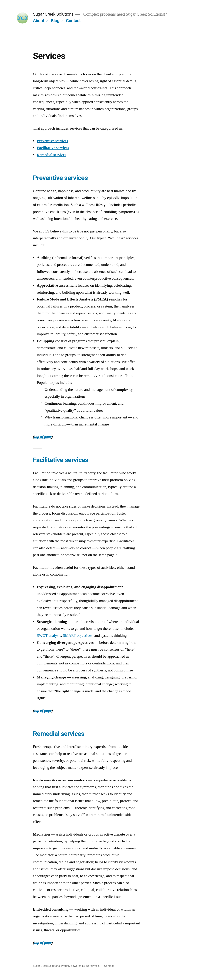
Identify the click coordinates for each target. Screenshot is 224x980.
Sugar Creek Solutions (53, 14)
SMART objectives (78, 636)
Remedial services (52, 155)
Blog (55, 21)
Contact (73, 21)
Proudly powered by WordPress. (81, 966)
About (39, 21)
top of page (43, 437)
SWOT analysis (49, 636)
